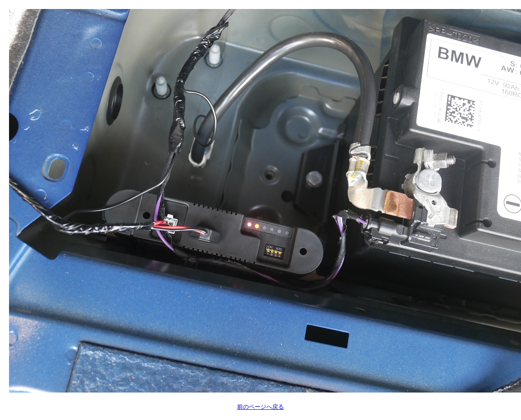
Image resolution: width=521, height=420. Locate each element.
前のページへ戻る (260, 407)
